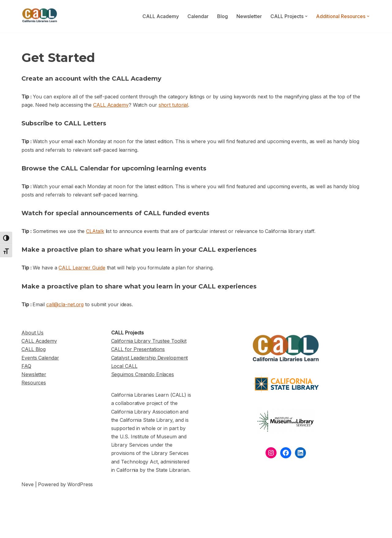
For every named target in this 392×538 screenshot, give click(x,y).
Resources (34, 383)
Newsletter (249, 16)
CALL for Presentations (138, 349)
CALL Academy (161, 16)
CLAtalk (95, 231)
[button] (306, 16)
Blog (222, 16)
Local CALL (124, 366)
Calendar (198, 16)
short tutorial (173, 105)
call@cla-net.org (65, 304)
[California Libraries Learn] (40, 16)
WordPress (80, 484)
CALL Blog (34, 349)
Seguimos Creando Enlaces (143, 374)
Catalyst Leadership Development (150, 358)
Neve (28, 484)
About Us (32, 333)
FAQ (26, 366)
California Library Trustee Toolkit (149, 341)
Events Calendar (40, 358)
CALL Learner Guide (82, 268)
